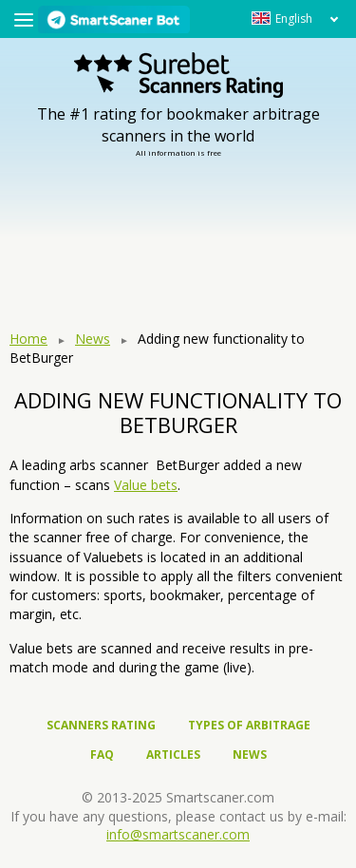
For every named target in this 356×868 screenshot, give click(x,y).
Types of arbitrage (249, 725)
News (93, 339)
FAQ (102, 755)
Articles (173, 755)
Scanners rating (101, 725)
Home (28, 339)
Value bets (146, 485)
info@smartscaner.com (178, 834)
